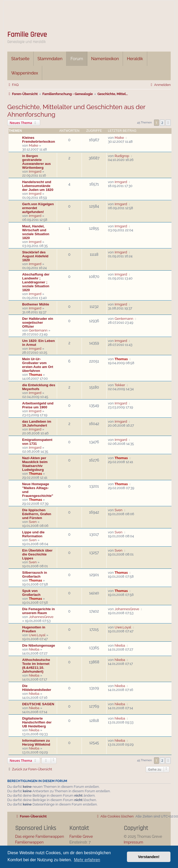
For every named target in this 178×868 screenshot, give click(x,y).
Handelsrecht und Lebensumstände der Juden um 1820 (38, 186)
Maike (34, 145)
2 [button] (162, 123)
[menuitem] (13, 85)
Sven (33, 522)
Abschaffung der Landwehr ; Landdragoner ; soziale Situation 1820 (36, 282)
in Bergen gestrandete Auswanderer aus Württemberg (36, 162)
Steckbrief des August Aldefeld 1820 (35, 256)
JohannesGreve (41, 617)
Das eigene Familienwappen (40, 836)
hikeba (34, 649)
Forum (77, 59)
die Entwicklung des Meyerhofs (39, 387)
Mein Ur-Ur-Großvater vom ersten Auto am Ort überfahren (38, 365)
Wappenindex (25, 73)
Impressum (134, 842)
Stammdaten (50, 59)
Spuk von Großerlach (31, 593)
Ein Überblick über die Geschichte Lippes (37, 554)
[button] (168, 123)
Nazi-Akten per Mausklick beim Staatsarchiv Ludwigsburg (35, 464)
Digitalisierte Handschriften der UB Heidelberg (37, 722)
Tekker (120, 385)
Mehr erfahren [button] (87, 860)
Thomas (35, 375)
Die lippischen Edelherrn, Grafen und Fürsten (37, 514)
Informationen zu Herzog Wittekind (36, 742)
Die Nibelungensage (39, 645)
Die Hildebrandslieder (37, 688)
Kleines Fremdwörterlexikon (39, 140)
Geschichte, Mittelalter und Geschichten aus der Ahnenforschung (76, 111)
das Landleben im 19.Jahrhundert (37, 423)
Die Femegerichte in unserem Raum (38, 611)
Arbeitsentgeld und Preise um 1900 (38, 405)
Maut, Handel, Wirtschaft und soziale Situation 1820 (36, 232)
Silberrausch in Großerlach (35, 574)
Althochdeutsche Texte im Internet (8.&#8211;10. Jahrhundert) (36, 666)
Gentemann (38, 330)
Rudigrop (122, 156)
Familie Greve (27, 35)
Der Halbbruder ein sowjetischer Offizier (38, 323)
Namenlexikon (105, 59)
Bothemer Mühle (36, 304)
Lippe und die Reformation (33, 534)
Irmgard (35, 171)
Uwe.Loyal (37, 635)
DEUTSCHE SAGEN (38, 704)
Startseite (20, 59)
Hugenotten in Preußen (34, 629)
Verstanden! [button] (149, 857)
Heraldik (135, 59)
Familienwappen (29, 842)
